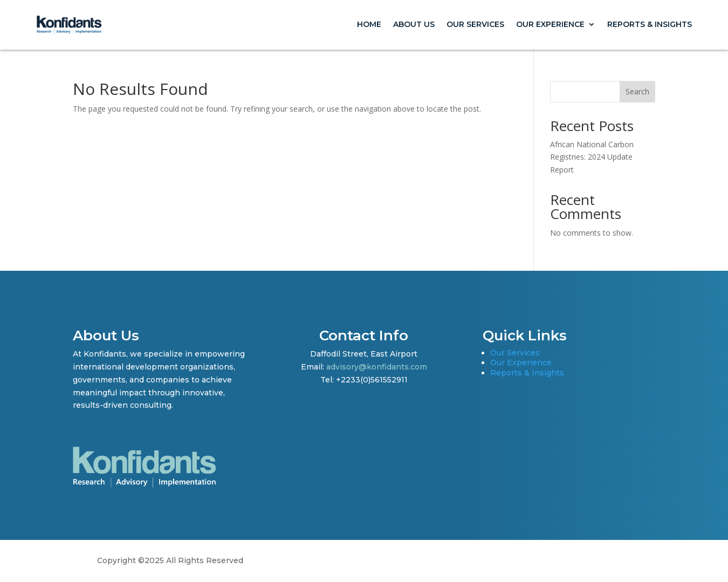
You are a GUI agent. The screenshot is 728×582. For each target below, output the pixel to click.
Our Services (475, 24)
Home (369, 24)
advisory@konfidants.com (377, 367)
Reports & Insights (650, 24)
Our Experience (550, 24)
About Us (414, 24)
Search (637, 91)
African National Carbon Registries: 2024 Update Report (592, 157)
